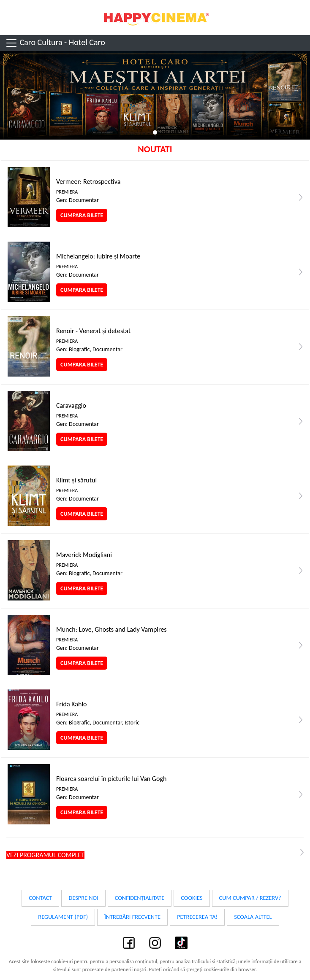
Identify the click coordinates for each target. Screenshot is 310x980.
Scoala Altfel (253, 917)
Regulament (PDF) (63, 917)
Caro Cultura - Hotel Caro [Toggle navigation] (55, 43)
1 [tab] (155, 132)
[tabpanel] (155, 95)
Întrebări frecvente (132, 917)
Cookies (192, 898)
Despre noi (83, 898)
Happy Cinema (155, 17)
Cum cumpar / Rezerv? (250, 898)
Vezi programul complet (45, 855)
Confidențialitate (140, 898)
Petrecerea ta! (197, 917)
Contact (40, 898)
